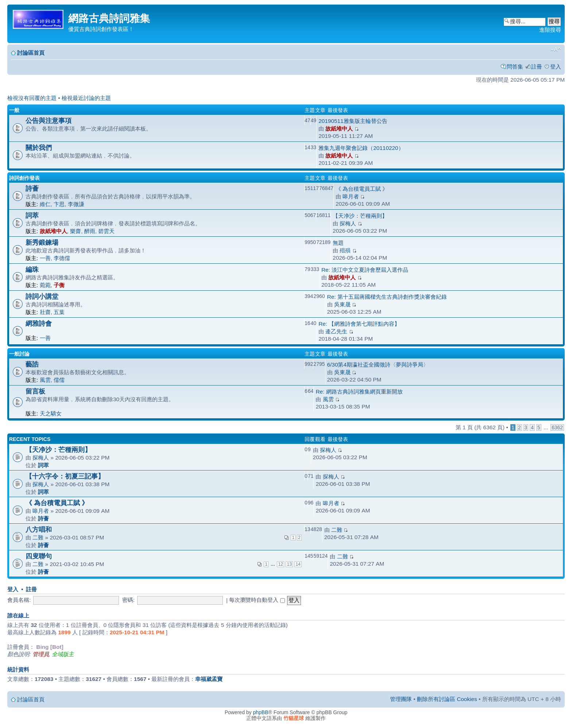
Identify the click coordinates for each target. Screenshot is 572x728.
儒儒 (59, 380)
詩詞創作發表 (24, 178)
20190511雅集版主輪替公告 (353, 121)
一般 (14, 110)
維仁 (45, 204)
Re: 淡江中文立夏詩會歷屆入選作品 (365, 270)
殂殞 (345, 250)
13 (289, 564)
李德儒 (62, 258)
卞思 (59, 204)
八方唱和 (39, 529)
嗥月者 (351, 196)
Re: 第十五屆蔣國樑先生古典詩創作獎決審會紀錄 (387, 297)
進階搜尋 (550, 30)
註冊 (537, 67)
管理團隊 (401, 699)
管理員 (41, 654)
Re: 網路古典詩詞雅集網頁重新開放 (359, 392)
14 (298, 564)
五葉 (59, 312)
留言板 (35, 391)
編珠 (32, 269)
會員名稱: (19, 600)
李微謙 (76, 204)
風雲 (45, 380)
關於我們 (39, 148)
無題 (338, 243)
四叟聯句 (39, 556)
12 (281, 564)
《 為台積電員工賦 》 (362, 189)
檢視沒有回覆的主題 (32, 98)
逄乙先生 (336, 331)
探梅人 (348, 223)
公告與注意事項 (49, 121)
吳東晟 (342, 304)
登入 (556, 67)
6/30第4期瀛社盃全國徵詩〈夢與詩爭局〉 (378, 365)
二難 (38, 537)
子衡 (59, 285)
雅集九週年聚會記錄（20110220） (361, 148)
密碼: (128, 600)
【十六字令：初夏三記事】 (65, 476)
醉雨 (90, 231)
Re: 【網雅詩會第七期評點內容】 (359, 324)
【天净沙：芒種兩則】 (360, 216)
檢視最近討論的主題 (86, 98)
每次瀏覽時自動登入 (257, 600)
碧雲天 (106, 231)
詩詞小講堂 (42, 296)
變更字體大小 (556, 50)
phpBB (261, 712)
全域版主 (63, 654)
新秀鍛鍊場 (42, 242)
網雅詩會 (39, 323)
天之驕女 (51, 413)
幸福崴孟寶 (209, 679)
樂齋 (76, 231)
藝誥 (32, 364)
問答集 (515, 67)
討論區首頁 (31, 53)
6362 (557, 427)
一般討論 (19, 354)
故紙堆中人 (339, 129)
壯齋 (45, 312)
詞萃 (32, 215)
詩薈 (32, 188)
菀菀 (45, 285)
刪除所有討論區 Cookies (447, 699)
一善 (45, 258)
